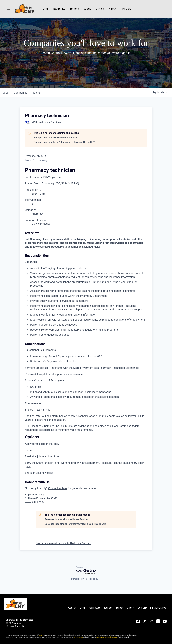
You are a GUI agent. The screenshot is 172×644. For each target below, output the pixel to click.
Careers (100, 9)
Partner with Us (158, 608)
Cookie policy (92, 579)
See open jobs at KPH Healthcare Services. (56, 138)
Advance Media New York (20, 620)
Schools (87, 9)
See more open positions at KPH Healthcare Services (63, 543)
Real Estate (59, 9)
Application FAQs (35, 495)
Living (46, 9)
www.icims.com (34, 502)
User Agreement (78, 637)
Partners (127, 9)
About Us (72, 608)
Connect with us (58, 488)
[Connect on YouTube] (165, 621)
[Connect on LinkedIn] (158, 621)
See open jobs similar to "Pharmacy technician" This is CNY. (64, 142)
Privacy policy (77, 579)
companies (21, 93)
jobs (6, 93)
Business (74, 9)
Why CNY (113, 9)
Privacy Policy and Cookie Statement (107, 637)
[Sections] (9, 9)
